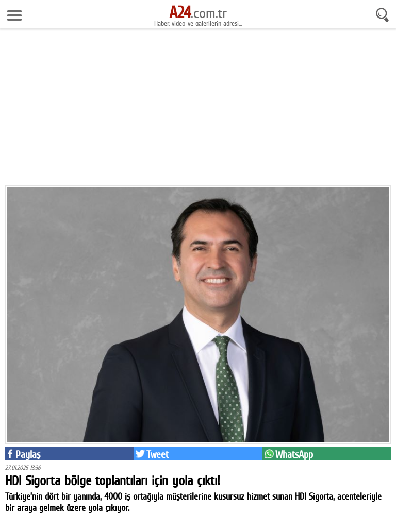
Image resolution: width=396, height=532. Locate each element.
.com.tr (198, 13)
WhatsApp (294, 454)
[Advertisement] (198, 111)
